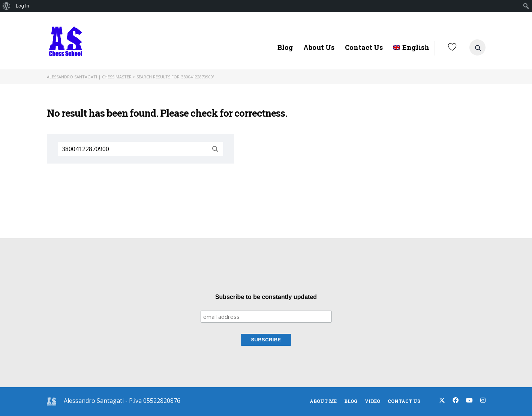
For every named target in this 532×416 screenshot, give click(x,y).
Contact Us (364, 47)
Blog (285, 47)
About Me (323, 401)
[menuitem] (7, 6)
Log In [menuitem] (22, 6)
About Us (319, 47)
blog (351, 401)
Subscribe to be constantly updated (266, 297)
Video (372, 401)
